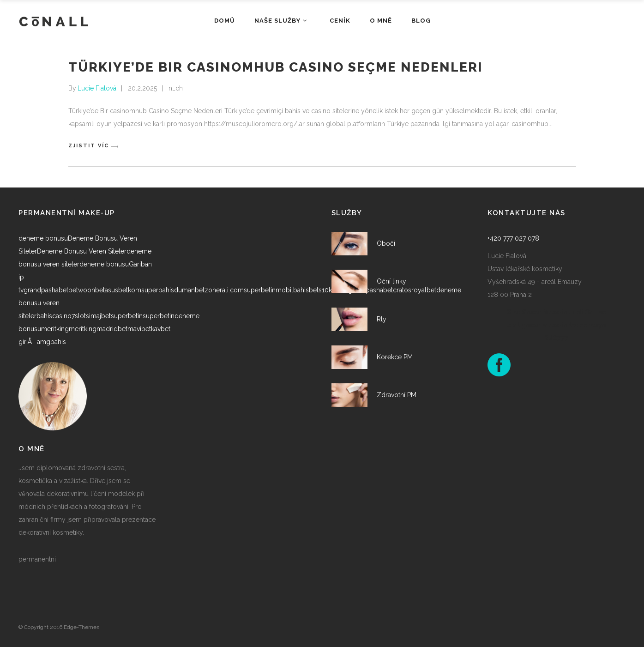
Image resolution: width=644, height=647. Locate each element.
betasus (107, 290)
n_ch (176, 88)
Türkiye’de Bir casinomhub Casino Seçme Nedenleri (276, 67)
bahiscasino (54, 316)
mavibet (139, 329)
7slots (80, 316)
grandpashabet (46, 290)
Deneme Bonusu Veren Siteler (82, 251)
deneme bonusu (43, 238)
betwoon (82, 290)
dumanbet (189, 290)
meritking (55, 329)
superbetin (260, 290)
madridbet (112, 329)
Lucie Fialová (97, 88)
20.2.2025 (142, 88)
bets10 (319, 290)
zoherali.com (224, 290)
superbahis (158, 290)
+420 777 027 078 (513, 238)
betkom (130, 290)
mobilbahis (292, 290)
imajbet (100, 316)
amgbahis (51, 342)
